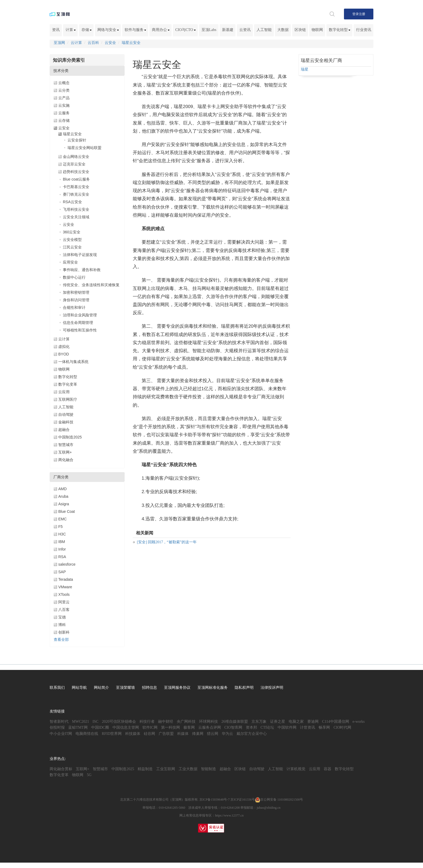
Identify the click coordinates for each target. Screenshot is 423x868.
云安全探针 (77, 140)
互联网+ (65, 452)
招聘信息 (149, 688)
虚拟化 (64, 347)
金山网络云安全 (76, 157)
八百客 (64, 610)
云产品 (64, 98)
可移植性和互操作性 (80, 330)
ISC (95, 722)
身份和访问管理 (76, 300)
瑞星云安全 (131, 43)
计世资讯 (308, 727)
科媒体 (183, 734)
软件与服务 (135, 30)
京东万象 (259, 722)
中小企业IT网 (61, 734)
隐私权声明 (244, 688)
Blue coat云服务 (76, 179)
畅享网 (324, 727)
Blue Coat (66, 511)
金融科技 (66, 422)
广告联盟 (166, 734)
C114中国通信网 (336, 722)
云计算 (76, 43)
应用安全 (70, 262)
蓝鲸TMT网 (78, 727)
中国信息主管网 (126, 727)
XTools (64, 594)
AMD (62, 489)
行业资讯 (364, 30)
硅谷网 (149, 734)
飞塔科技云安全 (76, 209)
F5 (60, 527)
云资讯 (245, 30)
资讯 (56, 30)
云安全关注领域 (76, 217)
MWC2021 (81, 722)
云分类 (64, 90)
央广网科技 (186, 722)
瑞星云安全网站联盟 (84, 148)
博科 (62, 625)
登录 (356, 14)
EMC (62, 519)
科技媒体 (133, 734)
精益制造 (145, 769)
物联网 (317, 30)
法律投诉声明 (272, 688)
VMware (65, 587)
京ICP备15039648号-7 (215, 800)
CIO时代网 (342, 727)
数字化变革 (68, 384)
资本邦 (251, 727)
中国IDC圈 (100, 727)
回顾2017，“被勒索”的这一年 (172, 542)
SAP (62, 572)
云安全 (110, 43)
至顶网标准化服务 (213, 688)
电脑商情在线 (87, 734)
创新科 (64, 632)
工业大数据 (188, 769)
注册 (362, 14)
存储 (87, 30)
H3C (62, 534)
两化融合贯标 (61, 769)
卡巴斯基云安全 (76, 187)
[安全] (142, 542)
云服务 (64, 113)
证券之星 (278, 722)
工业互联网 (166, 769)
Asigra (64, 504)
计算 (71, 30)
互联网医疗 (68, 399)
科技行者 (147, 722)
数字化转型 (340, 30)
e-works (359, 722)
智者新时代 (59, 722)
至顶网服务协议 (177, 688)
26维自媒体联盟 (235, 722)
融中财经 (166, 722)
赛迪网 (313, 722)
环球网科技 (209, 722)
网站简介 (101, 688)
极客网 (189, 727)
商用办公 (161, 30)
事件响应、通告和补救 (82, 270)
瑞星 (305, 69)
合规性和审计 (74, 307)
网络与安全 (108, 30)
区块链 (300, 30)
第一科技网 (170, 727)
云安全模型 (72, 240)
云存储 (64, 120)
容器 (328, 769)
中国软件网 (287, 727)
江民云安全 (72, 247)
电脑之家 (296, 722)
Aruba (63, 496)
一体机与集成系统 (73, 362)
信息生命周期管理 (78, 323)
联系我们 (57, 688)
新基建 (228, 30)
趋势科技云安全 (76, 172)
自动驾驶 (66, 414)
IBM (62, 542)
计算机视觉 (296, 769)
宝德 (62, 617)
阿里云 (64, 602)
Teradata (66, 579)
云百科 (93, 43)
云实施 (64, 105)
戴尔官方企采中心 (252, 734)
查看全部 (61, 640)
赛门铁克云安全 (76, 194)
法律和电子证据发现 (80, 255)
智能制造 (209, 769)
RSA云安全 (72, 202)
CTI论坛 (267, 727)
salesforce (67, 564)
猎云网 (213, 734)
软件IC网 (150, 727)
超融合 (64, 430)
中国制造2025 (70, 437)
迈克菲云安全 (74, 164)
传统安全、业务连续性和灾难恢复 (91, 285)
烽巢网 (198, 734)
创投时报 (57, 727)
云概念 (64, 83)
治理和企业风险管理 (80, 315)
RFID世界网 (112, 734)
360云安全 (72, 232)
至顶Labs (209, 30)
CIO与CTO (185, 30)
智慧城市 (66, 445)
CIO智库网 (233, 727)
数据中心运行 (74, 277)
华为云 (227, 734)
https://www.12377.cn (229, 815)
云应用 (64, 392)
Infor (62, 549)
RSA (62, 557)
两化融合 (66, 460)
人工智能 (264, 30)
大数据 (283, 30)
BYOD (64, 354)
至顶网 (59, 43)
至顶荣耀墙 (125, 688)
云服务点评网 (210, 727)
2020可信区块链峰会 (119, 722)
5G (89, 775)
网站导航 (79, 688)
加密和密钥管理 (76, 292)
